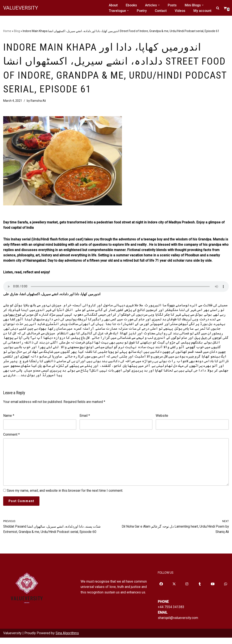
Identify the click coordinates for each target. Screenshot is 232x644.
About (113, 5)
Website (162, 420)
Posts (173, 5)
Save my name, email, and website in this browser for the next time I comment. (65, 496)
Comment (11, 439)
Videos (181, 11)
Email (85, 420)
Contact (162, 11)
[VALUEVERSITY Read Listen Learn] (21, 8)
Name (9, 420)
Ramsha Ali (39, 102)
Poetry (142, 11)
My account (204, 11)
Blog (17, 31)
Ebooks (132, 5)
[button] (159, 5)
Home (7, 31)
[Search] (218, 8)
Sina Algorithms (67, 640)
